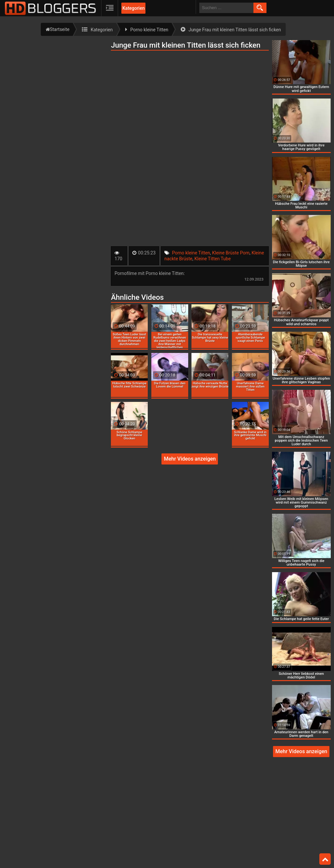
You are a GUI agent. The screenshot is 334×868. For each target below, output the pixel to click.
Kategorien (133, 8)
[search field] (226, 8)
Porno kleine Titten (191, 253)
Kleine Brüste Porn (231, 253)
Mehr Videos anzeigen (190, 459)
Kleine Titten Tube (213, 259)
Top (325, 859)
